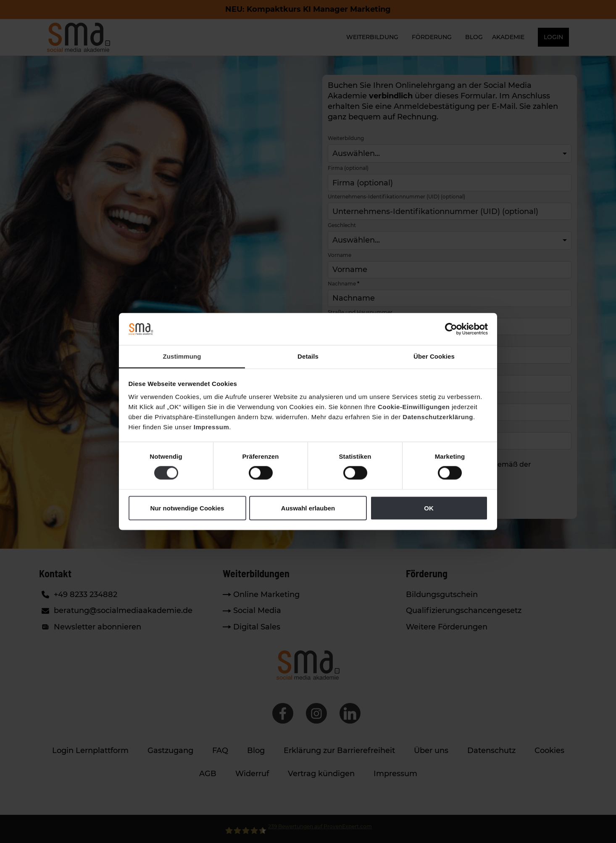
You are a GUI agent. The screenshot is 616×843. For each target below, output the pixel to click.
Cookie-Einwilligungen (414, 407)
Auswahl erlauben (308, 508)
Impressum (212, 427)
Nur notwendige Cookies (187, 508)
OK (429, 508)
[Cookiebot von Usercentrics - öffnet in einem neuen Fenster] (451, 329)
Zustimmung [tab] (182, 356)
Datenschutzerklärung (438, 417)
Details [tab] (308, 356)
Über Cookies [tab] (434, 356)
